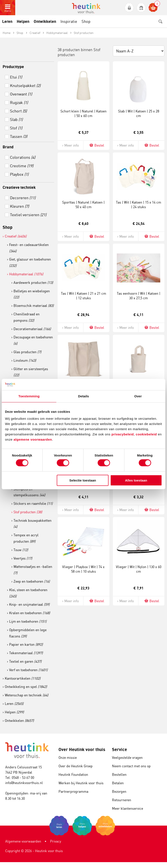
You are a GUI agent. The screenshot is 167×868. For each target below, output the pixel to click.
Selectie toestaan (83, 480)
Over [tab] (138, 396)
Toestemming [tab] (29, 396)
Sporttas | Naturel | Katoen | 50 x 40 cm (83, 205)
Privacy (56, 841)
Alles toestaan (136, 480)
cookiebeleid (147, 434)
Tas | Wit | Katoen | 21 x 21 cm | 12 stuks (83, 296)
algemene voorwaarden (33, 439)
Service (119, 749)
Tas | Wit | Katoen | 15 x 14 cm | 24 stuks (139, 205)
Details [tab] (83, 396)
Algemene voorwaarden (23, 841)
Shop (8, 227)
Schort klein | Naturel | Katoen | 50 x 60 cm (83, 113)
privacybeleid (123, 434)
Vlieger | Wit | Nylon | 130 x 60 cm (139, 569)
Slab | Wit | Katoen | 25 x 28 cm (139, 113)
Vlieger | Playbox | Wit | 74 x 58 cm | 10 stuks (83, 569)
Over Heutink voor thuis (82, 749)
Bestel (96, 145)
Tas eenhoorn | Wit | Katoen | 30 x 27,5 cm (139, 296)
